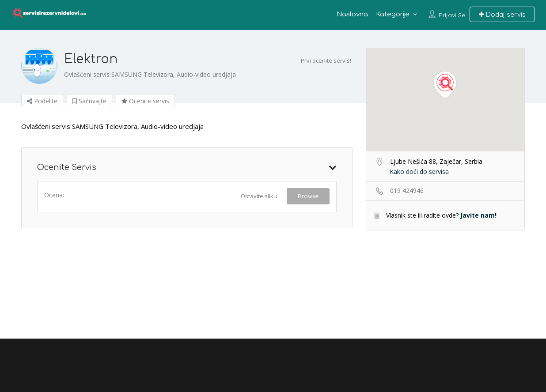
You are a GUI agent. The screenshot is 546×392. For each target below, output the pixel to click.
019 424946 (407, 190)
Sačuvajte (89, 101)
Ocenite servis (145, 101)
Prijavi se (452, 15)
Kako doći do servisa (419, 171)
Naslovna (352, 14)
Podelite (42, 101)
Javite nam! (478, 215)
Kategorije (393, 14)
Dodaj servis (502, 14)
